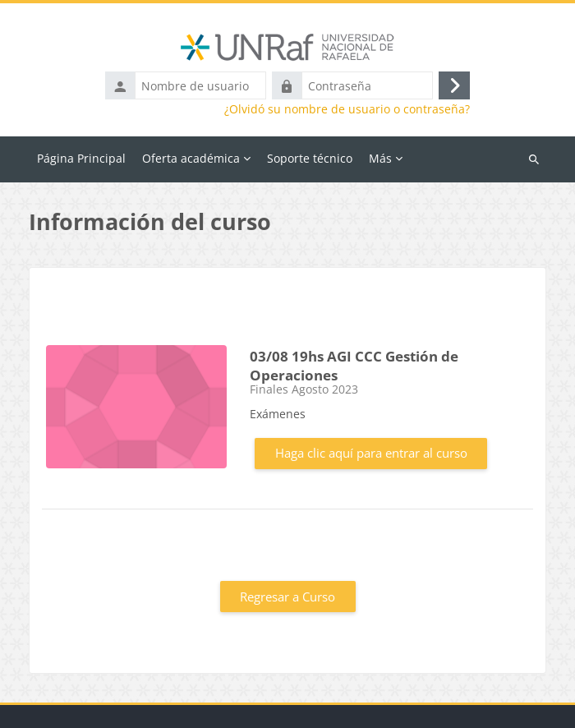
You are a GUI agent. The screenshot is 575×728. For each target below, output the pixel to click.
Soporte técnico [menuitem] (310, 158)
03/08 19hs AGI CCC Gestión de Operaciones (354, 366)
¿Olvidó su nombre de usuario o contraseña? (347, 109)
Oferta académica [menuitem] (191, 158)
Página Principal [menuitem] (81, 158)
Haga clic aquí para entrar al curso (371, 453)
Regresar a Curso (287, 597)
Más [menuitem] (380, 158)
